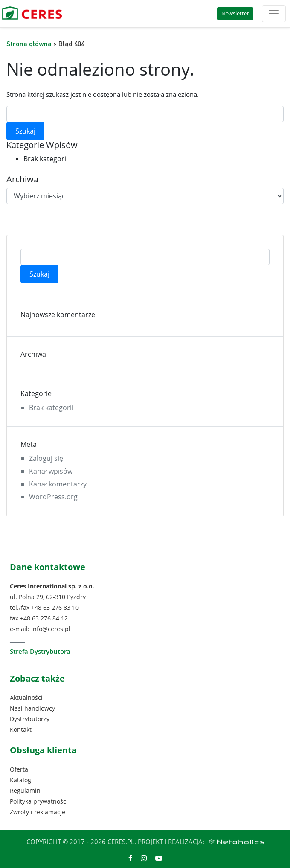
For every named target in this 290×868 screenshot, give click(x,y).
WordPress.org (53, 497)
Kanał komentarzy (58, 484)
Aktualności (26, 698)
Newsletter (235, 13)
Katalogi (21, 780)
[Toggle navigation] (274, 14)
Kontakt (21, 730)
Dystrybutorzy (30, 719)
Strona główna (29, 43)
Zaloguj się (46, 458)
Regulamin (25, 791)
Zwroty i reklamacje (38, 812)
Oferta (19, 769)
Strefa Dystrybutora (40, 651)
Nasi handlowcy (32, 708)
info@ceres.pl (51, 629)
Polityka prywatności (39, 801)
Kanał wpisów (51, 471)
